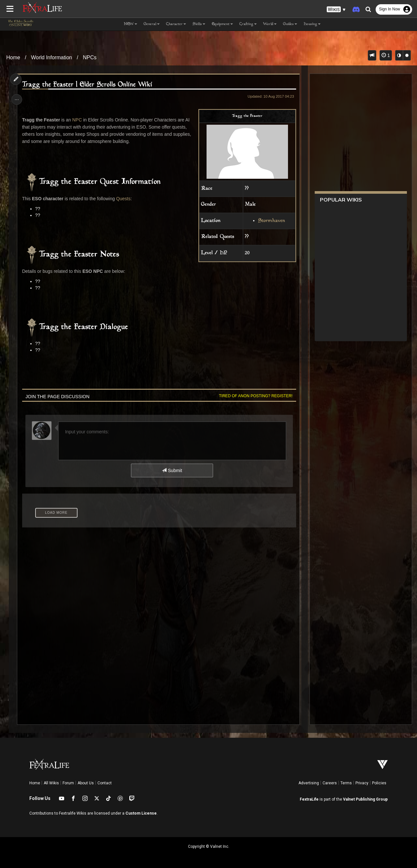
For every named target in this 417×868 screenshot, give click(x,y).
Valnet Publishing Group (365, 799)
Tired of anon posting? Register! (254, 396)
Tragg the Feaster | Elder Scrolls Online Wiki (88, 85)
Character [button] (176, 24)
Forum (68, 783)
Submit (172, 470)
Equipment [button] (222, 24)
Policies (379, 783)
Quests (124, 199)
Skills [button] (199, 24)
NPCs (90, 57)
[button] (336, 10)
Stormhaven (270, 221)
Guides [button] (290, 24)
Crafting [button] (248, 24)
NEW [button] (130, 24)
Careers (330, 783)
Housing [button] (312, 24)
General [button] (152, 24)
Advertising (309, 783)
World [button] (270, 24)
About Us (86, 783)
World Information (51, 57)
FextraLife (309, 799)
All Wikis (51, 783)
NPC (78, 120)
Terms (346, 783)
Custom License (141, 813)
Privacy (362, 783)
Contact (105, 783)
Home (13, 57)
